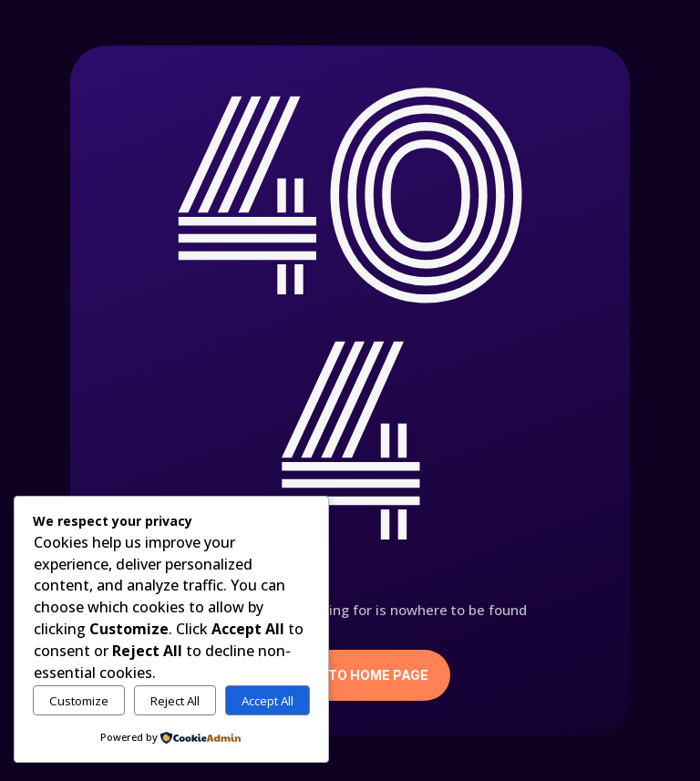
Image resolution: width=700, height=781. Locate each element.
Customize (79, 701)
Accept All (268, 701)
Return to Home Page (350, 675)
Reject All (175, 701)
